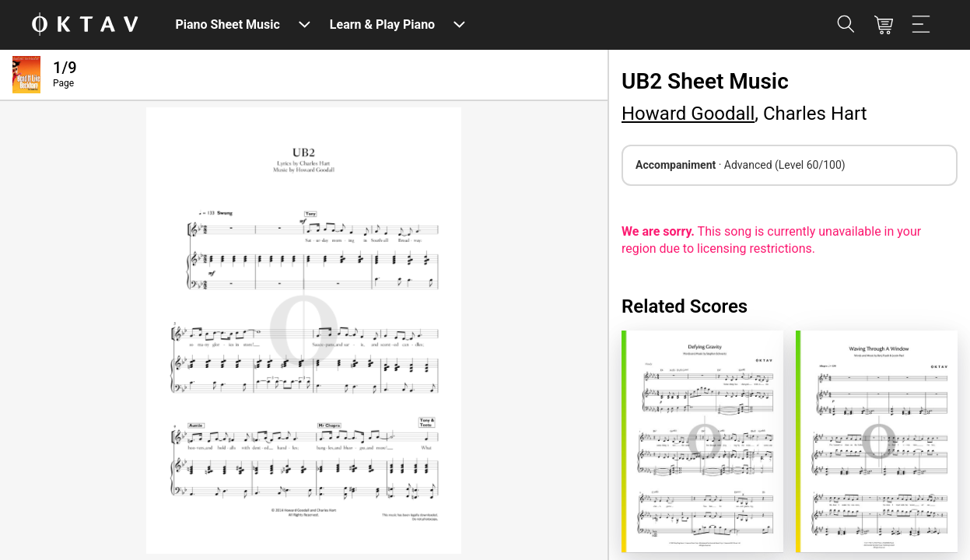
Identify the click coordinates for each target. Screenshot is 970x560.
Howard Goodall (688, 114)
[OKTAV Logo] (85, 25)
